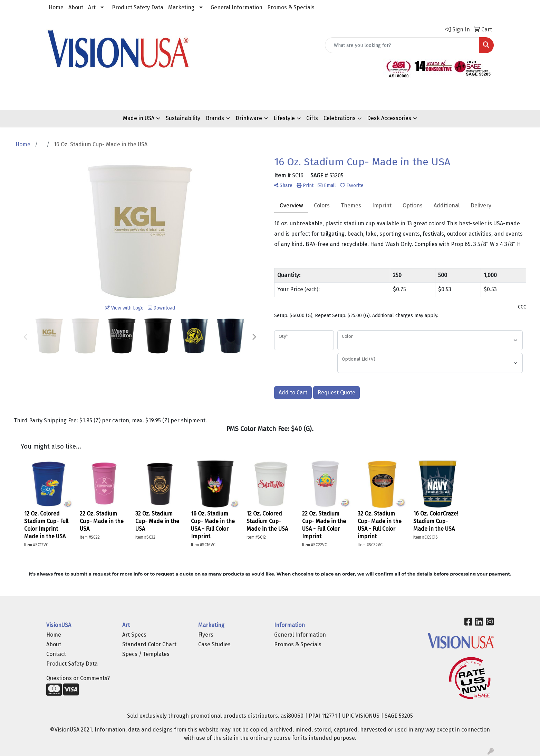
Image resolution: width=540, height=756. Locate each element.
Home (56, 7)
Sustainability (183, 118)
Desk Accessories (389, 118)
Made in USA (139, 118)
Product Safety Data (138, 7)
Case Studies (214, 644)
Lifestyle (284, 118)
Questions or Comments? (78, 678)
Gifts (312, 118)
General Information (237, 7)
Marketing (181, 7)
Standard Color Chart (149, 644)
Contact (56, 654)
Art (92, 7)
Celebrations (340, 118)
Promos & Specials (291, 7)
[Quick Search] (402, 45)
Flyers (206, 635)
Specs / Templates (146, 654)
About (76, 7)
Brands (215, 118)
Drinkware (249, 118)
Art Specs (134, 635)
